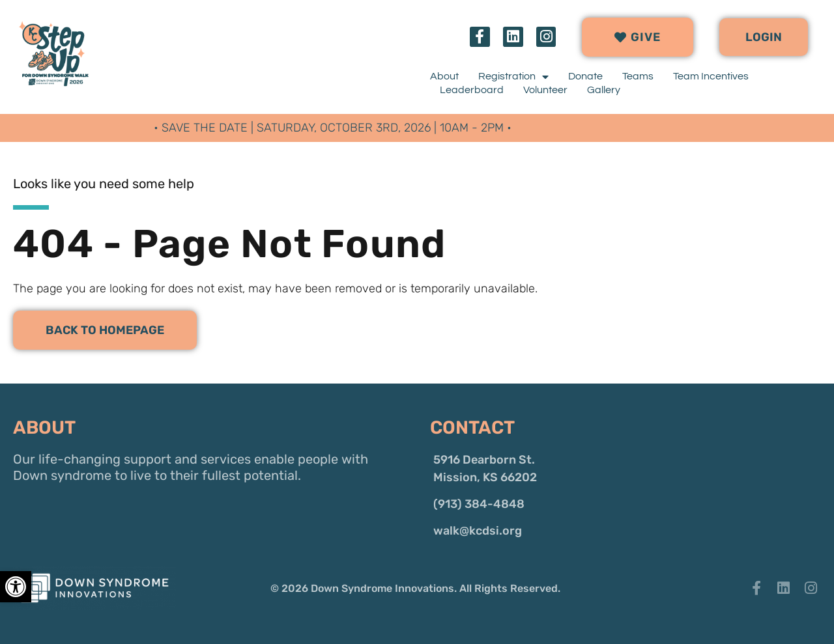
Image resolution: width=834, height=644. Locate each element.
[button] (764, 37)
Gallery (604, 90)
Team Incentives (711, 76)
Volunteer (545, 90)
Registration (513, 77)
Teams (638, 76)
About (444, 76)
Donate (585, 76)
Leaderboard (472, 90)
